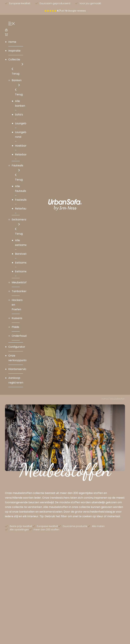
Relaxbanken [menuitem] (24, 154)
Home (105, 399)
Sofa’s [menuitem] (19, 115)
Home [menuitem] (12, 42)
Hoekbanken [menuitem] (23, 146)
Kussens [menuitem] (17, 318)
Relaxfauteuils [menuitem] (24, 209)
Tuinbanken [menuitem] (19, 291)
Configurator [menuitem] (17, 347)
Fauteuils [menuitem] (17, 168)
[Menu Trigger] (11, 24)
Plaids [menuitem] (15, 327)
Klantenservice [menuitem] (18, 369)
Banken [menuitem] (17, 83)
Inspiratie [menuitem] (14, 51)
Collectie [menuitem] (16, 62)
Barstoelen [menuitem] (22, 254)
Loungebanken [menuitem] (25, 123)
